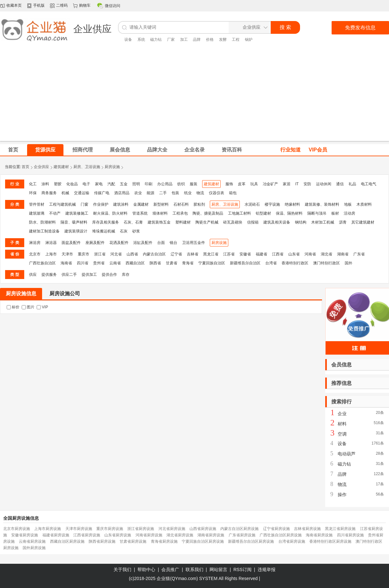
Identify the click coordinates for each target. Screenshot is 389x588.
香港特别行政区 (295, 263)
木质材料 (364, 204)
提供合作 (109, 275)
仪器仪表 (217, 193)
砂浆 (136, 231)
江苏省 (229, 254)
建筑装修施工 (77, 213)
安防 (307, 184)
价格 (210, 40)
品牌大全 (157, 150)
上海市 (51, 254)
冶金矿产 (270, 184)
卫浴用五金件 (194, 243)
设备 (128, 40)
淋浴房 (35, 243)
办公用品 (165, 184)
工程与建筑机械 (62, 204)
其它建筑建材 (363, 222)
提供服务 (49, 275)
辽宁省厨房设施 (276, 529)
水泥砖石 (252, 204)
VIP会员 (318, 150)
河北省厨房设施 (172, 529)
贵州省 (99, 263)
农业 (138, 193)
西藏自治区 (135, 263)
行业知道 (290, 150)
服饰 (229, 184)
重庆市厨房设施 (110, 529)
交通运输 (82, 193)
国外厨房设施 (34, 548)
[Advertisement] (195, 96)
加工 (184, 40)
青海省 (188, 263)
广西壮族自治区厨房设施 (281, 535)
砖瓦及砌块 (233, 222)
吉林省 (193, 254)
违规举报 (267, 570)
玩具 (254, 184)
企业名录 (194, 150)
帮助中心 (146, 570)
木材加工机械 (323, 222)
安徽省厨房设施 (25, 535)
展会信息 (120, 150)
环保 (33, 193)
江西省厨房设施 (87, 535)
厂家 (171, 40)
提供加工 (89, 275)
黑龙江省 (211, 254)
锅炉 (249, 40)
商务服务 (49, 193)
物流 (200, 193)
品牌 (197, 40)
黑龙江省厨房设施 (340, 529)
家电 (99, 184)
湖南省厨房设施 (211, 535)
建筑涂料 (121, 204)
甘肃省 (172, 263)
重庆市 (84, 254)
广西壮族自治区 (42, 263)
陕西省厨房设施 (102, 541)
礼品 (352, 184)
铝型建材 (263, 213)
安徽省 (245, 254)
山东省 (294, 254)
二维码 (62, 5)
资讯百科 (232, 150)
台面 (161, 243)
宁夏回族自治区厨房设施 (203, 541)
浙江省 (100, 254)
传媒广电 (102, 193)
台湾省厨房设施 (292, 541)
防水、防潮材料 (42, 222)
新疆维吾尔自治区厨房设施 (251, 541)
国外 (349, 263)
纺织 (181, 184)
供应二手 (69, 275)
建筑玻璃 (37, 213)
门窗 (84, 204)
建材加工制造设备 (44, 231)
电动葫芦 (347, 454)
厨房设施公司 (65, 294)
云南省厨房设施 (32, 541)
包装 (175, 193)
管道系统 (140, 213)
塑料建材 (183, 222)
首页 (26, 167)
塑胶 (58, 184)
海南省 (66, 263)
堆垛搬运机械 (104, 231)
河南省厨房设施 (149, 535)
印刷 (149, 184)
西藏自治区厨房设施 (67, 541)
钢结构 (301, 222)
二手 (163, 193)
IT (297, 184)
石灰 (124, 231)
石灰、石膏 (133, 222)
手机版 (39, 5)
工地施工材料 (239, 213)
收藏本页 (14, 5)
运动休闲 (324, 184)
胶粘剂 (199, 204)
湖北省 (327, 254)
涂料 (45, 184)
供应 (33, 275)
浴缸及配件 (143, 243)
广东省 (359, 254)
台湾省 (271, 263)
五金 (124, 184)
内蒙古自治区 (154, 254)
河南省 (310, 254)
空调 (342, 434)
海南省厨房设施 (319, 535)
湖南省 (343, 254)
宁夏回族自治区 (212, 263)
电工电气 (369, 184)
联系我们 (194, 570)
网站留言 (218, 570)
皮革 (242, 184)
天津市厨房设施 (79, 529)
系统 (141, 40)
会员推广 (170, 570)
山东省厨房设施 (118, 535)
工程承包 (180, 213)
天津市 (67, 254)
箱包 (233, 193)
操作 (342, 495)
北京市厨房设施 (17, 529)
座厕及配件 (95, 243)
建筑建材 (61, 167)
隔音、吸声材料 (74, 222)
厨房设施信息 (21, 294)
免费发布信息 (360, 28)
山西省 (132, 254)
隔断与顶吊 (317, 213)
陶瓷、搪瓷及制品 (208, 213)
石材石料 (181, 204)
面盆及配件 (71, 243)
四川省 (83, 263)
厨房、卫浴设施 (87, 167)
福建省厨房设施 (56, 535)
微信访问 (113, 6)
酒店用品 (122, 193)
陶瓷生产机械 (207, 222)
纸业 (188, 193)
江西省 (278, 254)
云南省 (115, 263)
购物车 (85, 5)
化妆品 (72, 184)
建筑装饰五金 (159, 222)
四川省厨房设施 (350, 535)
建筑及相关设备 (277, 222)
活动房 (349, 213)
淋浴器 (51, 243)
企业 (342, 414)
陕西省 (155, 263)
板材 (335, 213)
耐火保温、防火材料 (110, 213)
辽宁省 (176, 254)
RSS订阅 (242, 570)
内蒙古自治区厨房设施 (239, 529)
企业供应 (41, 167)
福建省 (261, 254)
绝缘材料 (292, 204)
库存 (126, 275)
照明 (136, 184)
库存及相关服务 (106, 222)
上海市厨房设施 (48, 529)
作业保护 (101, 204)
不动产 (55, 213)
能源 (150, 193)
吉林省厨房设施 (307, 529)
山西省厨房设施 (203, 529)
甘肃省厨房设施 (133, 541)
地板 (348, 204)
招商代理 (83, 150)
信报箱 (253, 222)
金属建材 (141, 204)
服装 (194, 184)
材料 (342, 424)
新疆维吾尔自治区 (245, 263)
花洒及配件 (119, 243)
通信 (340, 184)
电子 (86, 184)
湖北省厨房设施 (180, 535)
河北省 (116, 254)
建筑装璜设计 (76, 231)
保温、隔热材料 (289, 213)
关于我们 (122, 570)
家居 (287, 184)
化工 (33, 184)
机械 (65, 193)
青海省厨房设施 (164, 541)
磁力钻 (156, 40)
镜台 (173, 243)
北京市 (35, 254)
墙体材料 (160, 213)
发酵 (223, 40)
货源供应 (45, 150)
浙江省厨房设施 (141, 529)
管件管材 (37, 204)
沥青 (343, 222)
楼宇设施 (272, 204)
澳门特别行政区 (327, 263)
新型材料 (161, 204)
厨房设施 (112, 167)
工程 (236, 40)
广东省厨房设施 (242, 535)
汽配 (111, 184)
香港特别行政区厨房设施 (330, 541)
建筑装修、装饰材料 (322, 204)
